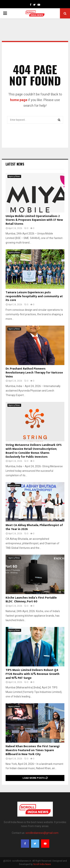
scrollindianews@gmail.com (42, 833)
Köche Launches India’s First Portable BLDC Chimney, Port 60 (31, 600)
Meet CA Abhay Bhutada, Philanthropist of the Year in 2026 (34, 527)
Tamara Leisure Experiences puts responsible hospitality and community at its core (34, 296)
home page (19, 100)
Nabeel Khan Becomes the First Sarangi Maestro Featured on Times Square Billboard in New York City (33, 750)
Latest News (15, 164)
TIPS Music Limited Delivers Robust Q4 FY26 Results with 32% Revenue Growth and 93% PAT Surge (32, 674)
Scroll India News (42, 864)
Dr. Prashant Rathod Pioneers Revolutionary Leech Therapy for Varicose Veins (34, 373)
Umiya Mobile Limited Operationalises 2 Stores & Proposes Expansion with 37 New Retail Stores (34, 220)
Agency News (14, 176)
